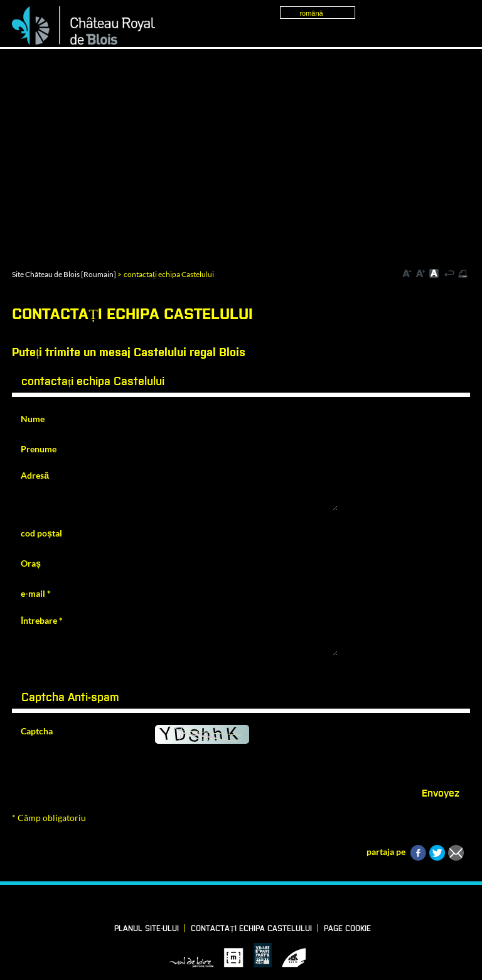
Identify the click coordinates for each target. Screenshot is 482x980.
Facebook (200, 905)
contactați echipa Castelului (251, 929)
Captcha (37, 731)
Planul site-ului (147, 929)
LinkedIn (222, 905)
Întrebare (42, 620)
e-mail (36, 593)
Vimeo (243, 905)
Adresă (35, 475)
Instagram (264, 905)
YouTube (286, 905)
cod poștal (41, 533)
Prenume (39, 449)
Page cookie (347, 929)
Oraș (31, 563)
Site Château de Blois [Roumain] (64, 274)
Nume (33, 419)
